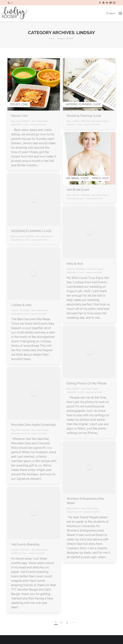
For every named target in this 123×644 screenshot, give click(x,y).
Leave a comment (38, 125)
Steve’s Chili (19, 116)
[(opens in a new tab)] (89, 84)
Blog (13, 121)
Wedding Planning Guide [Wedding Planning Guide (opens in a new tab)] (84, 116)
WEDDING (85, 121)
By (40, 121)
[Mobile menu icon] (120, 13)
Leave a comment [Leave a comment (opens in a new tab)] (92, 125)
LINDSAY (26, 121)
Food (18, 121)
